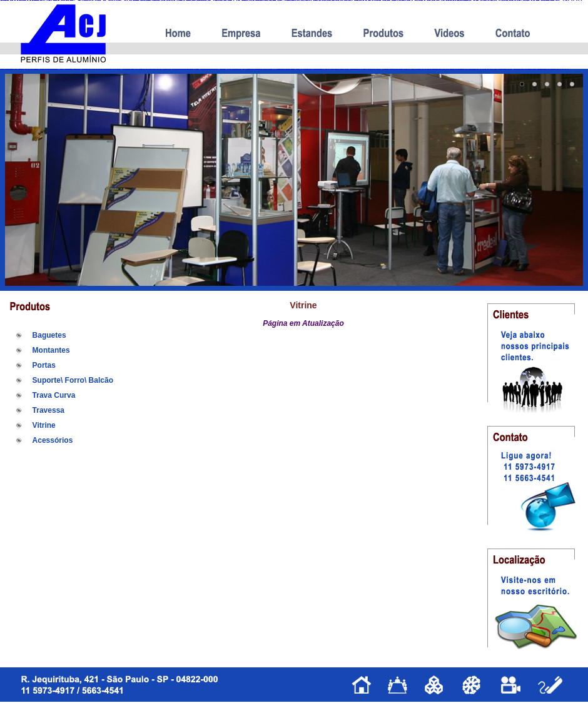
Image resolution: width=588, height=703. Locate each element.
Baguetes (49, 335)
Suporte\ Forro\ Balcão (73, 380)
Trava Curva (54, 395)
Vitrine (44, 425)
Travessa (48, 410)
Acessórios (53, 440)
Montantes (51, 350)
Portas (44, 365)
